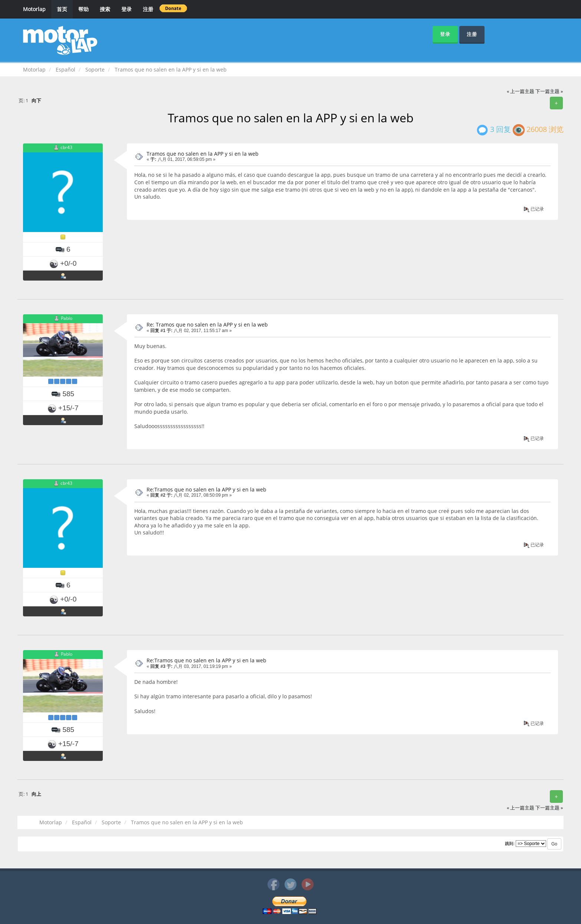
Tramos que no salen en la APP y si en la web (203, 154)
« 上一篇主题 (521, 91)
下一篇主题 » (549, 91)
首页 (62, 9)
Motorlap (34, 9)
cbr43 (66, 147)
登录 (127, 9)
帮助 (83, 9)
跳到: (510, 844)
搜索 (105, 9)
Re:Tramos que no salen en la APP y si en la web (206, 489)
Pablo (67, 319)
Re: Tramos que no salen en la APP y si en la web (207, 324)
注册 (148, 9)
